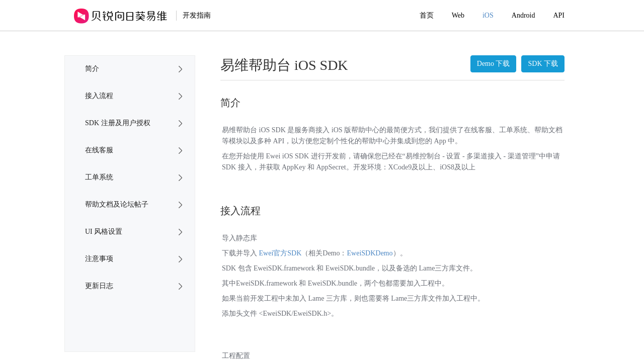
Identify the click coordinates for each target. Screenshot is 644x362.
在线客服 (99, 150)
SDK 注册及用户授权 (118, 123)
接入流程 (99, 96)
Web (458, 15)
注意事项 (99, 259)
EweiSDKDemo (370, 253)
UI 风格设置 (104, 232)
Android (524, 15)
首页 (427, 15)
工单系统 (99, 177)
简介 (92, 69)
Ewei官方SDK (280, 253)
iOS (488, 15)
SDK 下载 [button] (543, 64)
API (559, 15)
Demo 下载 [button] (494, 64)
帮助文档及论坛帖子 (117, 204)
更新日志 (99, 286)
